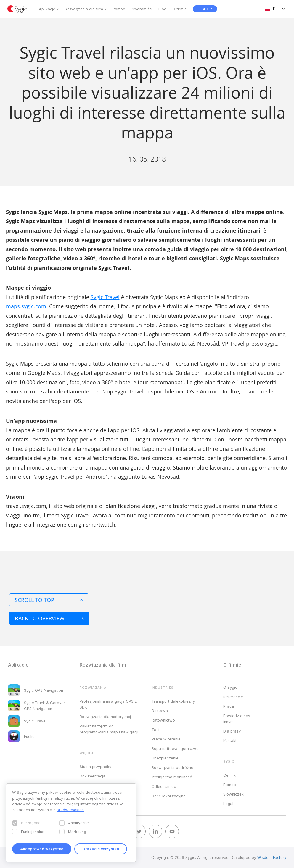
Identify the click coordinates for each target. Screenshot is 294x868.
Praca (229, 706)
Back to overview (49, 618)
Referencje (233, 697)
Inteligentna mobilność (172, 777)
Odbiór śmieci (164, 786)
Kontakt (230, 740)
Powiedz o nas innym (237, 719)
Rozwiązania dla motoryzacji (106, 717)
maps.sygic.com (26, 306)
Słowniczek (233, 794)
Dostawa (160, 711)
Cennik (229, 775)
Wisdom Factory (272, 857)
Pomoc (119, 9)
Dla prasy (232, 731)
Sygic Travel (105, 297)
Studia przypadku (95, 767)
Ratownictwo (163, 720)
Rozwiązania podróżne (172, 767)
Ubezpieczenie (165, 758)
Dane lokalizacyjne (169, 796)
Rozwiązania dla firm (84, 9)
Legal (228, 804)
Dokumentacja (93, 776)
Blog (162, 9)
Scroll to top (49, 600)
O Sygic (230, 687)
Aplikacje (47, 9)
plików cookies (70, 810)
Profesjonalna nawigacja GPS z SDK (108, 704)
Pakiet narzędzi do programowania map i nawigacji (109, 729)
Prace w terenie (166, 739)
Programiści (142, 9)
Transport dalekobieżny (173, 701)
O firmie (180, 9)
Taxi (155, 730)
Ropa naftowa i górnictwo (175, 748)
